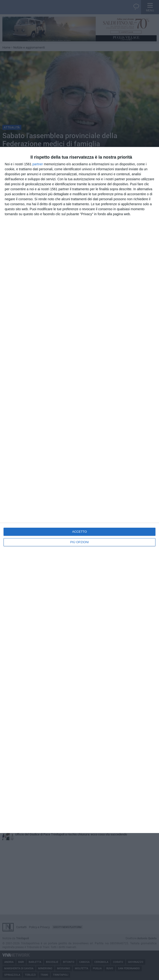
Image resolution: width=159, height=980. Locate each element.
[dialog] (79, 490)
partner (38, 164)
